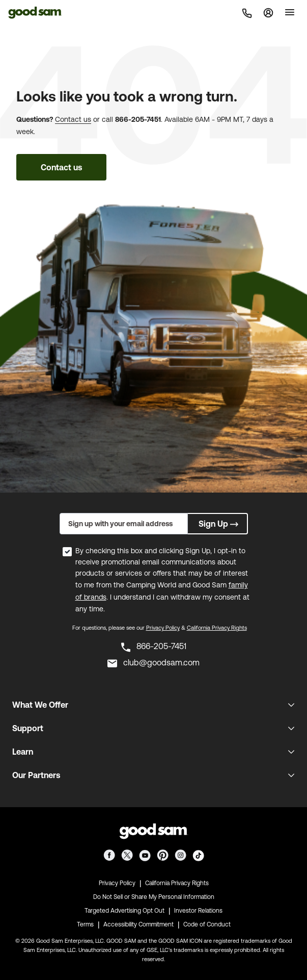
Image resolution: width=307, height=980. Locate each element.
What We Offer (40, 705)
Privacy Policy (163, 628)
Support (28, 728)
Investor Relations (198, 911)
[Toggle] (290, 12)
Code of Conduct (207, 924)
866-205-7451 (138, 119)
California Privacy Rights (217, 628)
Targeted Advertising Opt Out (124, 911)
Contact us (73, 119)
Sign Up (219, 524)
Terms (85, 924)
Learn (23, 752)
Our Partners (36, 775)
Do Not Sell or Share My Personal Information (154, 897)
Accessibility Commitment (138, 924)
